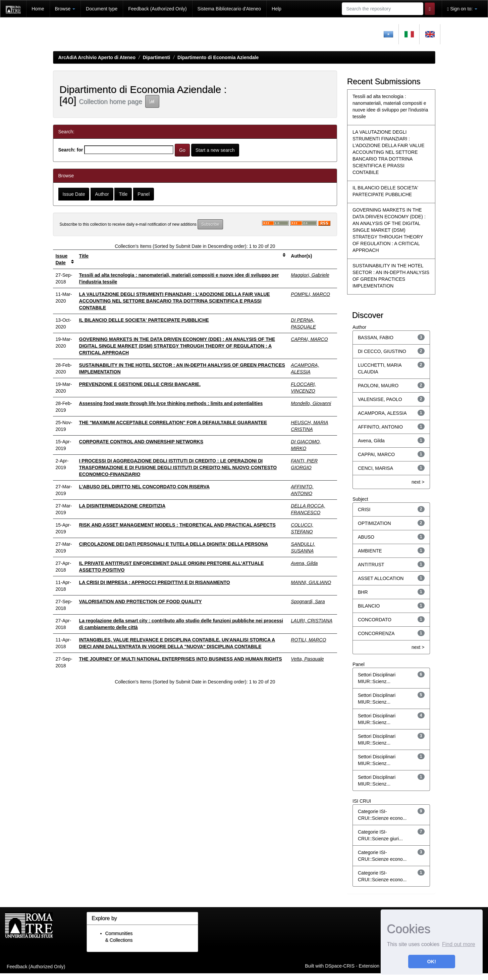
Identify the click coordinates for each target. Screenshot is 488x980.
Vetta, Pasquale (307, 659)
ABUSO (366, 537)
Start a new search (215, 150)
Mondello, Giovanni (311, 403)
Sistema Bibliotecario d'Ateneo (229, 9)
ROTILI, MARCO (308, 640)
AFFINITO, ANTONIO (380, 427)
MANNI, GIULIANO (311, 582)
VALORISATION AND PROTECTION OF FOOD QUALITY (141, 602)
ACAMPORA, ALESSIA (382, 413)
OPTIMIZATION (374, 523)
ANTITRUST (371, 565)
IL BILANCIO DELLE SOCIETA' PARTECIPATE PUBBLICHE (144, 320)
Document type (102, 9)
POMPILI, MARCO (310, 294)
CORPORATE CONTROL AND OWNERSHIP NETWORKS (141, 442)
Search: (67, 150)
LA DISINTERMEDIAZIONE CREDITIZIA (122, 506)
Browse (65, 9)
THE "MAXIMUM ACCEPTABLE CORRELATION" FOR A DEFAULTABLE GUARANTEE (173, 422)
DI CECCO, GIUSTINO (382, 351)
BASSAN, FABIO (376, 338)
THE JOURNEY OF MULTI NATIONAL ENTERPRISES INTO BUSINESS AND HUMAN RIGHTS (181, 659)
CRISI (364, 509)
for (80, 150)
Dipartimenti (157, 57)
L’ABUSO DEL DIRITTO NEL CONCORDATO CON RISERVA (144, 487)
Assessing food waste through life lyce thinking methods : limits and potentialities (171, 403)
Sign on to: (462, 9)
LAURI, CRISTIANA (312, 621)
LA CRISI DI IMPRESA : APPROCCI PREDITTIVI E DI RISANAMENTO (155, 582)
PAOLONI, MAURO (378, 386)
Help (277, 9)
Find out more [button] (459, 944)
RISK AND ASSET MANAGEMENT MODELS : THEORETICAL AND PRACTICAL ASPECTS (177, 525)
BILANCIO (369, 606)
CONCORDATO (375, 620)
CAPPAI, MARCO (309, 339)
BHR (363, 592)
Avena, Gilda (304, 563)
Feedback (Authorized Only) (157, 9)
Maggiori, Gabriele (310, 275)
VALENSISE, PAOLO (380, 399)
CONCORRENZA (376, 633)
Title (84, 256)
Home (38, 9)
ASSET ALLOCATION (381, 578)
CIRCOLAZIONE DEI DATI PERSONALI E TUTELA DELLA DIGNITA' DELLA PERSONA (174, 544)
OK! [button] (432, 962)
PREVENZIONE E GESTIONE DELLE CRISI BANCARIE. (140, 384)
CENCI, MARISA (375, 468)
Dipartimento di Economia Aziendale (218, 57)
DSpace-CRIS (340, 966)
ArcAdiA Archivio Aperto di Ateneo (97, 57)
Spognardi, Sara (308, 602)
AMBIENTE (370, 551)
